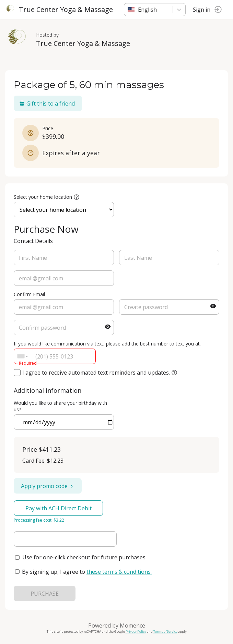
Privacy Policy (136, 631)
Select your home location (43, 197)
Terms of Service (165, 631)
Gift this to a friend (47, 104)
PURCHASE (45, 594)
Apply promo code (48, 486)
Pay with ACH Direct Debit (59, 508)
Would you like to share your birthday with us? (60, 406)
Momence (132, 625)
